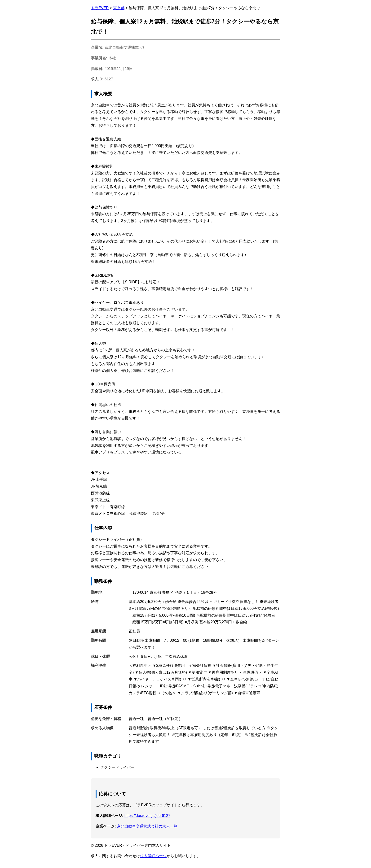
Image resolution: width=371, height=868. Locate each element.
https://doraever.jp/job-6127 (147, 816)
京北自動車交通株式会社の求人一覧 (147, 826)
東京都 (119, 8)
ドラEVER (100, 8)
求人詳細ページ (153, 856)
